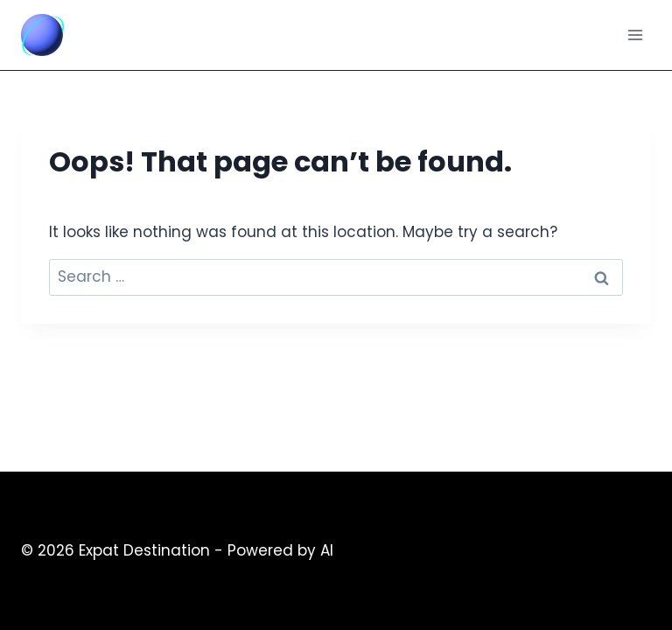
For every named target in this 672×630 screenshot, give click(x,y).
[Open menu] (635, 35)
